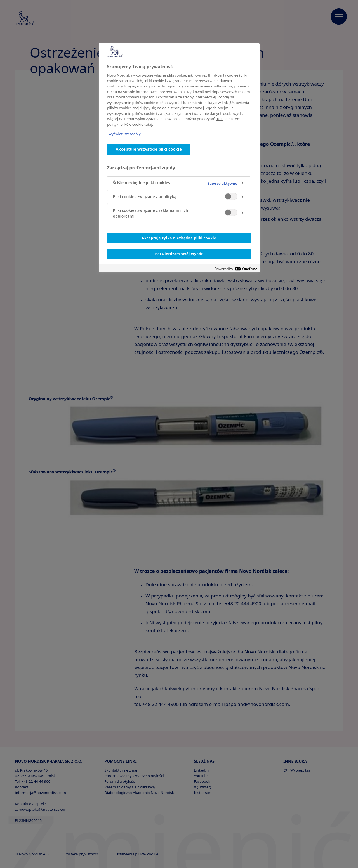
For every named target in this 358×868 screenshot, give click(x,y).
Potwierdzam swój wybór (179, 254)
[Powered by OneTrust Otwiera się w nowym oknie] (235, 269)
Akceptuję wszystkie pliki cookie (149, 149)
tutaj (220, 119)
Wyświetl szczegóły (125, 134)
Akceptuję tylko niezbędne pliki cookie (179, 238)
